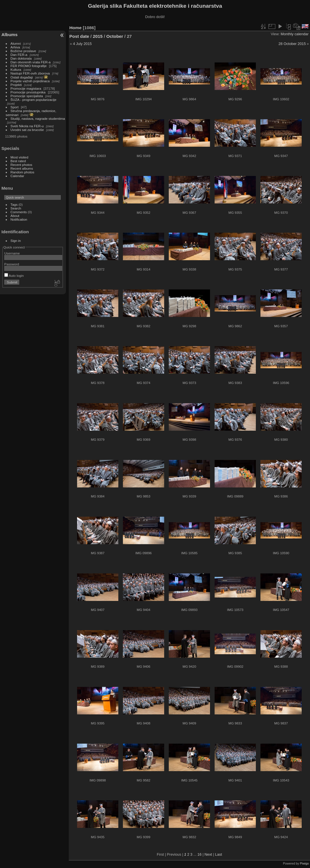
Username (12, 253)
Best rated (18, 161)
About (15, 216)
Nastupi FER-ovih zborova (30, 73)
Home (75, 28)
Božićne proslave (23, 51)
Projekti (16, 85)
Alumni (16, 43)
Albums (9, 35)
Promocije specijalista (27, 96)
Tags (14, 204)
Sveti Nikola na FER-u (27, 126)
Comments (19, 212)
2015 (98, 36)
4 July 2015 (82, 44)
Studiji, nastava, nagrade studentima (38, 118)
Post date (79, 36)
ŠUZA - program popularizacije (34, 100)
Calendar (17, 176)
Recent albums (22, 168)
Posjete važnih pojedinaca (30, 81)
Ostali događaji (22, 77)
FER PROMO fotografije (29, 66)
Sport (15, 107)
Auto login (14, 276)
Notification (19, 219)
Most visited (19, 157)
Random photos (22, 172)
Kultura (16, 69)
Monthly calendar (295, 34)
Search (16, 208)
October (115, 36)
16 (199, 854)
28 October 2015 (292, 44)
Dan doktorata (21, 58)
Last (219, 854)
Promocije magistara (26, 88)
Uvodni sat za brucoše (27, 130)
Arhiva (15, 47)
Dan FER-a (19, 55)
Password (12, 264)
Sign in (16, 241)
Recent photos (21, 165)
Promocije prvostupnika (28, 92)
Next (208, 854)
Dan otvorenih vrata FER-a (31, 62)
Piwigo (304, 863)
